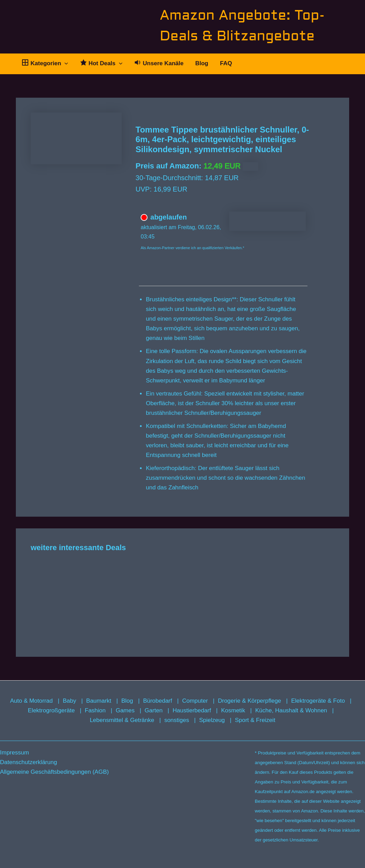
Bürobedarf (158, 701)
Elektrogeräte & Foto (318, 701)
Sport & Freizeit (255, 720)
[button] (64, 63)
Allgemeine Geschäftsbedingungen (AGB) (54, 772)
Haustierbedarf (192, 710)
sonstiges (177, 720)
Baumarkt (99, 701)
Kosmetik (233, 710)
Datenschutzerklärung (28, 762)
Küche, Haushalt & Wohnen (291, 710)
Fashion (95, 710)
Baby (69, 701)
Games (125, 710)
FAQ (226, 63)
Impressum (14, 753)
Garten (154, 710)
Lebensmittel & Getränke (122, 720)
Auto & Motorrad (31, 701)
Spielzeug (212, 720)
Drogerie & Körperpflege (249, 701)
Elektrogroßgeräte (51, 710)
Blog (202, 63)
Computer (195, 701)
